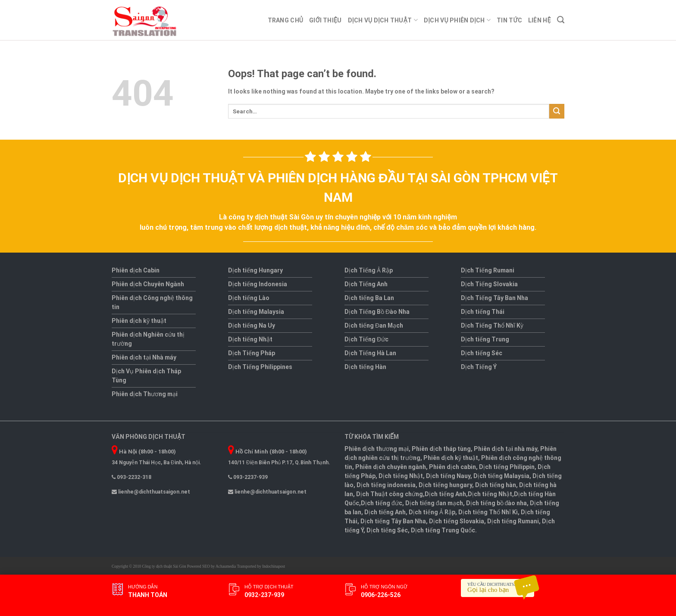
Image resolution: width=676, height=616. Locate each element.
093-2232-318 (131, 477)
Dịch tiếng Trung (485, 339)
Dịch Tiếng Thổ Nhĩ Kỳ (492, 325)
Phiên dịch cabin (452, 467)
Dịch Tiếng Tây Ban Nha (494, 298)
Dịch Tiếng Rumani (488, 270)
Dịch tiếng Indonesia (258, 284)
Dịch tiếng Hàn (365, 367)
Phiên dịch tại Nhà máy (144, 357)
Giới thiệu (325, 20)
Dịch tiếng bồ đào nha (497, 503)
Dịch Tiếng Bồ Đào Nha (377, 312)
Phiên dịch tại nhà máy (505, 449)
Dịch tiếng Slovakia (457, 521)
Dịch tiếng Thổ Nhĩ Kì (488, 512)
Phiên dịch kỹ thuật (139, 321)
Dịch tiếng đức (382, 503)
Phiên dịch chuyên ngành (391, 467)
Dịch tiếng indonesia (386, 485)
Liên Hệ (540, 20)
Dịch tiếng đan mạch (434, 503)
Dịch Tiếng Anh (366, 284)
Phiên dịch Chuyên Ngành (148, 284)
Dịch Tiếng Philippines (260, 367)
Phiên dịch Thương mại (145, 394)
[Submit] (557, 111)
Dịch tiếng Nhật (250, 339)
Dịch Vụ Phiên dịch (457, 20)
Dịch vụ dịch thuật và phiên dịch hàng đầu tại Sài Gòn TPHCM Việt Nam (338, 188)
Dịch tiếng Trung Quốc (443, 530)
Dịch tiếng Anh (445, 494)
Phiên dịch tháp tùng (441, 449)
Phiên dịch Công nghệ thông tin (152, 302)
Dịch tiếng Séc (482, 353)
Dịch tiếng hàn (496, 485)
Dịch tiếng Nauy (448, 476)
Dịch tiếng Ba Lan (369, 298)
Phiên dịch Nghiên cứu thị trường (148, 339)
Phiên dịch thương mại (377, 449)
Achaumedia (226, 566)
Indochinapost (274, 566)
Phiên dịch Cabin (136, 270)
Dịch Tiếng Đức (366, 339)
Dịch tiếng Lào (249, 298)
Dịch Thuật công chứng (390, 494)
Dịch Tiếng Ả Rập (369, 270)
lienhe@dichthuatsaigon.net (151, 492)
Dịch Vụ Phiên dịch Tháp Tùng (146, 376)
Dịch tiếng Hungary (255, 270)
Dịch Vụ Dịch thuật (383, 20)
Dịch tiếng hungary (445, 485)
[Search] (561, 20)
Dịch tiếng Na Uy (252, 325)
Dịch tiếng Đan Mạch (374, 325)
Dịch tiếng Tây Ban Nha (393, 521)
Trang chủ (286, 20)
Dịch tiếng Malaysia (256, 312)
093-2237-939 (248, 477)
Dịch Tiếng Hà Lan (370, 353)
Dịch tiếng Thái (483, 312)
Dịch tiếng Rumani (513, 521)
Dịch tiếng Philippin (507, 467)
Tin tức (509, 20)
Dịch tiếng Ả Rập (432, 512)
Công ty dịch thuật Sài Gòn (164, 566)
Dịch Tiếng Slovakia (489, 284)
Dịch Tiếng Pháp (252, 353)
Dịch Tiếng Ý (479, 367)
